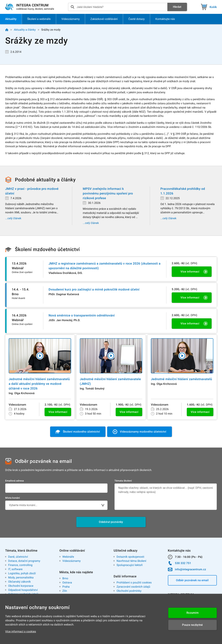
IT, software (15, 569)
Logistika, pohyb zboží (22, 573)
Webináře (68, 557)
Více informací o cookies (21, 631)
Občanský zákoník (19, 582)
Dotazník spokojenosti (130, 557)
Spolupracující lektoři (130, 565)
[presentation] (118, 7)
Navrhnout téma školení (131, 561)
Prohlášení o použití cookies (134, 582)
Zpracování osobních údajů (133, 587)
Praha (66, 587)
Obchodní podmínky (129, 591)
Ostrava (67, 582)
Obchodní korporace (21, 586)
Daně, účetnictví (18, 557)
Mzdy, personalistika (21, 577)
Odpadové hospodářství (23, 590)
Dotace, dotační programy (24, 561)
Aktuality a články (25, 30)
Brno (65, 578)
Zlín (65, 591)
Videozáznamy (72, 561)
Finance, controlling (20, 565)
